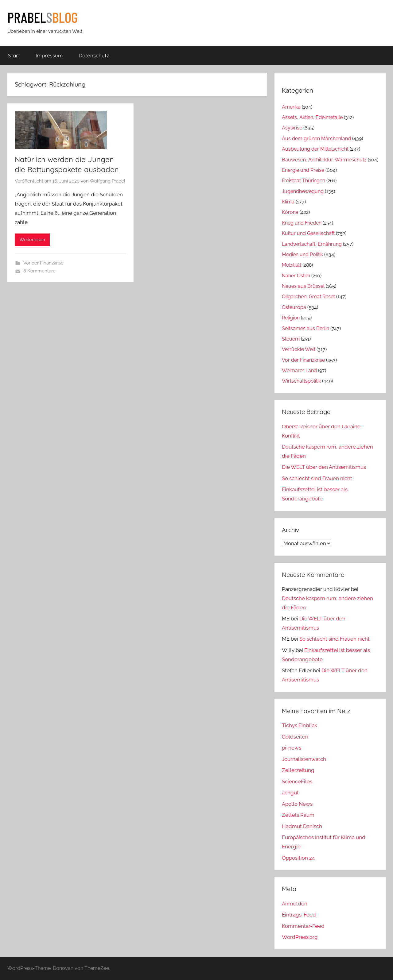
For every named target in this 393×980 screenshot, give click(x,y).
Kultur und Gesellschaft (308, 233)
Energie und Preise (303, 170)
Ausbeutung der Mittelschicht (315, 149)
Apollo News (297, 804)
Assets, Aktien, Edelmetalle (312, 117)
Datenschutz (94, 55)
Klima (288, 202)
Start (14, 55)
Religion (291, 318)
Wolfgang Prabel (107, 181)
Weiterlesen (32, 240)
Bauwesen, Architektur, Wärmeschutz (324, 160)
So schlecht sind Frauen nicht (317, 478)
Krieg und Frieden (302, 223)
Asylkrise (292, 128)
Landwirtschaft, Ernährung (312, 244)
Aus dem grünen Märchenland (316, 139)
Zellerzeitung (298, 770)
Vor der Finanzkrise (43, 263)
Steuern (291, 339)
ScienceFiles (297, 781)
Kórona (290, 212)
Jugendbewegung (303, 191)
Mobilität (292, 265)
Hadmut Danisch (302, 826)
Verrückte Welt (299, 349)
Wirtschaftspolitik (301, 381)
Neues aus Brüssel (303, 286)
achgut (290, 793)
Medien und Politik (302, 255)
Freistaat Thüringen (304, 181)
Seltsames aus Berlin (305, 328)
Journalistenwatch (304, 759)
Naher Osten (296, 276)
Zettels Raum (298, 815)
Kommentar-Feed (303, 926)
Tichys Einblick (300, 725)
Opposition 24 (298, 858)
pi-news (292, 748)
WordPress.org (300, 937)
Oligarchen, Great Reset (308, 297)
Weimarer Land (299, 370)
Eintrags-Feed (299, 915)
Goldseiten (295, 737)
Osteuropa (294, 307)
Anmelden (295, 904)
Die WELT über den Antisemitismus (324, 467)
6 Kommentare (39, 271)
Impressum (49, 55)
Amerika (291, 107)
